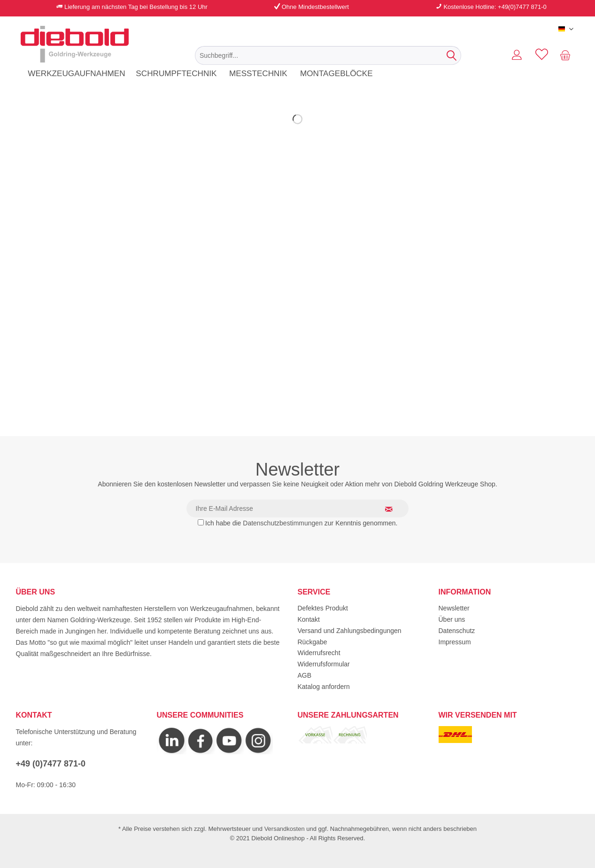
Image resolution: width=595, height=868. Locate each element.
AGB (305, 675)
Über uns (452, 619)
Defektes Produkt (323, 608)
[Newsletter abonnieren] (394, 509)
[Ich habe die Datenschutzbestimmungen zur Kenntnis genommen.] (201, 522)
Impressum (455, 642)
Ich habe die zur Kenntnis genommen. (301, 523)
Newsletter (454, 608)
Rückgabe (313, 642)
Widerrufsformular (324, 664)
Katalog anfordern (324, 687)
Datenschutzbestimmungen (283, 523)
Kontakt (309, 619)
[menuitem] (328, 55)
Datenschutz (457, 631)
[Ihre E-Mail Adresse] (298, 508)
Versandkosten (285, 829)
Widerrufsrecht (319, 653)
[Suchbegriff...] (328, 55)
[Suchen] (452, 55)
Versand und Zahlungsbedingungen (350, 631)
